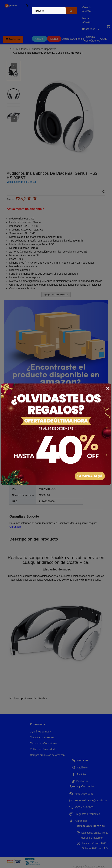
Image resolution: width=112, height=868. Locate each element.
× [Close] (108, 388)
